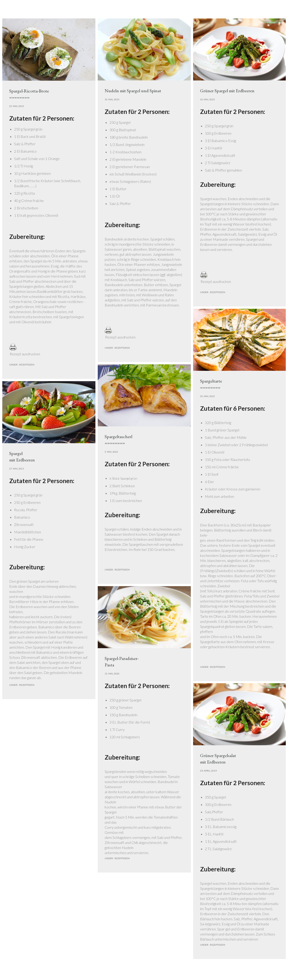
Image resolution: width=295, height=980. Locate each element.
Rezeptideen (27, 365)
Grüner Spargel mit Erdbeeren (227, 91)
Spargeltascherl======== (118, 440)
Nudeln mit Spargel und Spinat (133, 91)
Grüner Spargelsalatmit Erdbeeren (218, 759)
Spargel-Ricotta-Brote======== (29, 94)
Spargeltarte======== (211, 384)
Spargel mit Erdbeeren (22, 457)
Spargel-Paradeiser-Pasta (122, 662)
